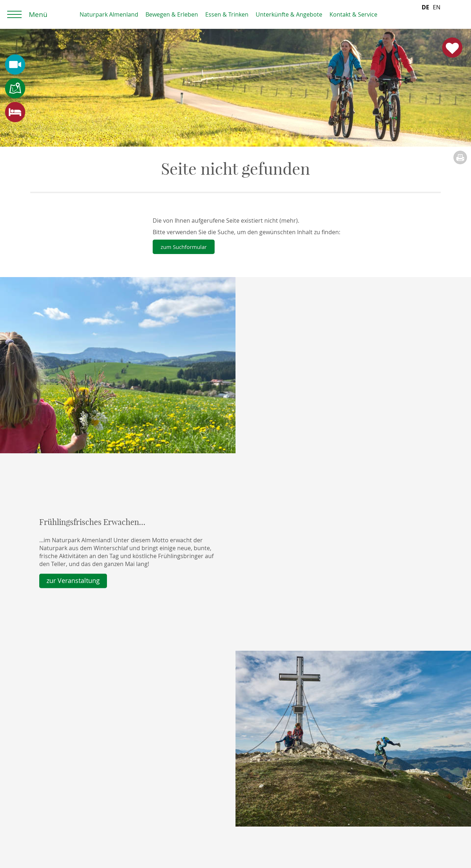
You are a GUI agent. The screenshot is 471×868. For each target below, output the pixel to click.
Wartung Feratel (57, 838)
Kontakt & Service (353, 14)
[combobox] (425, 14)
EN (437, 14)
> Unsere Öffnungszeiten (351, 819)
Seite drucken (460, 157)
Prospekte (49, 768)
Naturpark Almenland (109, 14)
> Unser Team (336, 827)
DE (425, 14)
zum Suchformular (186, 247)
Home (45, 14)
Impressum (51, 811)
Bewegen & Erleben (172, 14)
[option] (437, 14)
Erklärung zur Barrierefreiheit (75, 829)
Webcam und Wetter (63, 794)
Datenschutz (52, 820)
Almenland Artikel (203, 777)
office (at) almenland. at (369, 803)
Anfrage (46, 777)
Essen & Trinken (227, 14)
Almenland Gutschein (208, 768)
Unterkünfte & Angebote (289, 14)
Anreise (46, 786)
